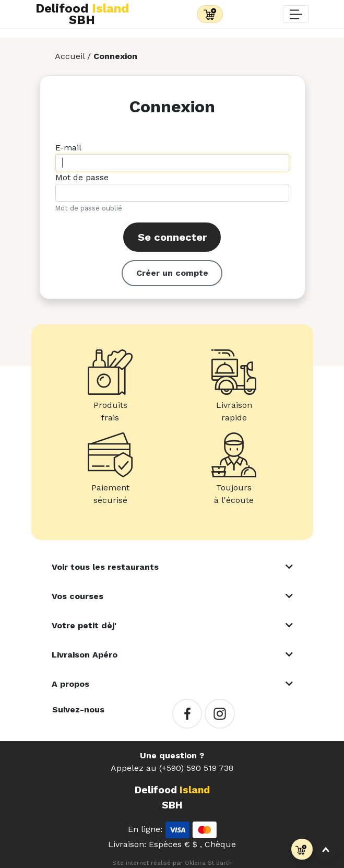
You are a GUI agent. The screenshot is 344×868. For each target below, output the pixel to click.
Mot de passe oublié (89, 208)
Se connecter (172, 237)
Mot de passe (82, 177)
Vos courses (78, 596)
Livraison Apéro (85, 655)
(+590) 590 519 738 (196, 768)
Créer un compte (172, 273)
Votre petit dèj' (84, 625)
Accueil (70, 56)
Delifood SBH (82, 14)
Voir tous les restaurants (105, 567)
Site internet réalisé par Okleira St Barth (172, 863)
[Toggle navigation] (210, 14)
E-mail (68, 148)
